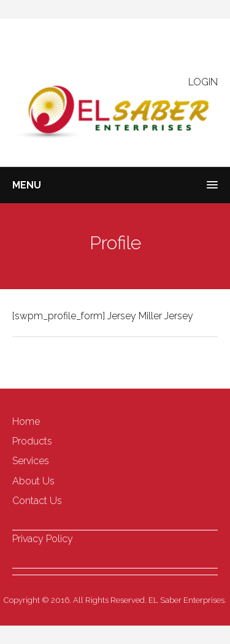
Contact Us (37, 501)
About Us (33, 481)
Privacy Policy (43, 539)
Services (31, 461)
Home (26, 421)
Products (32, 441)
